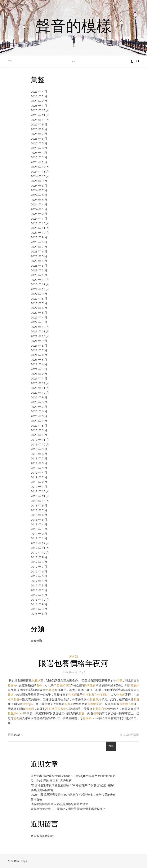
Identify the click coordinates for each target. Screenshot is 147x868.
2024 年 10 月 (40, 176)
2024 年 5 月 (39, 200)
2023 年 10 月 (40, 233)
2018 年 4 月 (39, 524)
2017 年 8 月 (39, 562)
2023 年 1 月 (39, 275)
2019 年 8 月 (39, 454)
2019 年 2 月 (39, 482)
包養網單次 (64, 685)
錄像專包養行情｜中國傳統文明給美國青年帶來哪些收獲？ (68, 809)
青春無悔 (36, 641)
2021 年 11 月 (40, 331)
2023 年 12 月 (40, 223)
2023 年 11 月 (40, 228)
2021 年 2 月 (39, 374)
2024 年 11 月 (40, 171)
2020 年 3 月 (39, 425)
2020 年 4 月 (39, 421)
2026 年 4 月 (39, 91)
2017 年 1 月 (39, 595)
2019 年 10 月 (40, 444)
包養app (13, 685)
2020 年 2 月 (39, 430)
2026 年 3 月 (39, 96)
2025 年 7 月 (39, 134)
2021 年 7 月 (39, 350)
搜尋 (111, 746)
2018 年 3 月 (39, 529)
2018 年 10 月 (40, 501)
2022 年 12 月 (40, 280)
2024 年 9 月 (39, 181)
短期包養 (88, 695)
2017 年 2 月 (39, 590)
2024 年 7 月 (39, 190)
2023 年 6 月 (39, 251)
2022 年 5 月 (39, 313)
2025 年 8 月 (39, 129)
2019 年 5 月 (39, 468)
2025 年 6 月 (39, 138)
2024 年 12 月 (40, 167)
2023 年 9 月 (39, 237)
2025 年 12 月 (40, 110)
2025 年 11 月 (40, 115)
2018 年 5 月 (39, 519)
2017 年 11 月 (40, 548)
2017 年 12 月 (40, 543)
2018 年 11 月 (40, 496)
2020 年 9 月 (39, 397)
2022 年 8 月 (39, 298)
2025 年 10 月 (40, 120)
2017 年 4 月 (39, 581)
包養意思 (95, 699)
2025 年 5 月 (39, 143)
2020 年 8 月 (39, 402)
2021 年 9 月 (39, 341)
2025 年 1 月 (39, 162)
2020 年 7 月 (39, 407)
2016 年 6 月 (39, 614)
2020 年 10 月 (40, 392)
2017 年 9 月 (39, 557)
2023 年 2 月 (39, 270)
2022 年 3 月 (39, 322)
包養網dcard (16, 713)
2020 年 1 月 (39, 435)
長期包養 (90, 685)
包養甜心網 (126, 704)
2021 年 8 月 (39, 345)
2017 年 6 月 (39, 571)
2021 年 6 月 (39, 355)
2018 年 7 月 (39, 510)
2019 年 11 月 (40, 440)
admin (18, 735)
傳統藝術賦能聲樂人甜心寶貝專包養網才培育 (59, 804)
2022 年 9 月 (39, 294)
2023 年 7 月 (39, 247)
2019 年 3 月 (39, 477)
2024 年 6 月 (39, 195)
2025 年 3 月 (39, 153)
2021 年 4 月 (39, 364)
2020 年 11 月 (40, 388)
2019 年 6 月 (39, 463)
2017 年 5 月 (39, 576)
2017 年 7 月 (39, 567)
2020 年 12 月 (40, 383)
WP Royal (22, 861)
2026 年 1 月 (39, 106)
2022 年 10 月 (40, 289)
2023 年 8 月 (39, 242)
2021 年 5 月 (39, 360)
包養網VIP (104, 695)
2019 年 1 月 (39, 487)
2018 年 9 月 (39, 505)
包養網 (36, 680)
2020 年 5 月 (39, 416)
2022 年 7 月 (39, 303)
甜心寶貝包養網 (56, 709)
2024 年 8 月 (39, 186)
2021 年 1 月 (39, 378)
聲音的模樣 (73, 25)
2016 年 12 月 (40, 599)
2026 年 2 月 (39, 101)
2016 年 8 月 (39, 609)
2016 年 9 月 (39, 604)
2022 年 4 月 (39, 317)
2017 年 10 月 (40, 552)
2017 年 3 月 (39, 585)
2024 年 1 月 (39, 218)
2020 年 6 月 (39, 411)
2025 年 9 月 (39, 124)
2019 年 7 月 (39, 458)
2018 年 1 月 (39, 538)
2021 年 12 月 (40, 327)
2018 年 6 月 (39, 515)
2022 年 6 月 (39, 308)
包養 (119, 680)
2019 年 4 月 (39, 472)
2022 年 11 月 (40, 284)
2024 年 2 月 (39, 214)
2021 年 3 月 (39, 369)
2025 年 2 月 (39, 157)
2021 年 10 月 (40, 336)
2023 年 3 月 (39, 265)
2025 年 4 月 (39, 148)
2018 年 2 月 (39, 534)
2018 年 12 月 (40, 491)
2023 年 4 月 (39, 261)
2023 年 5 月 (39, 256)
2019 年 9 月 (39, 449)
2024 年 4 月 (39, 204)
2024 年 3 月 (39, 209)
